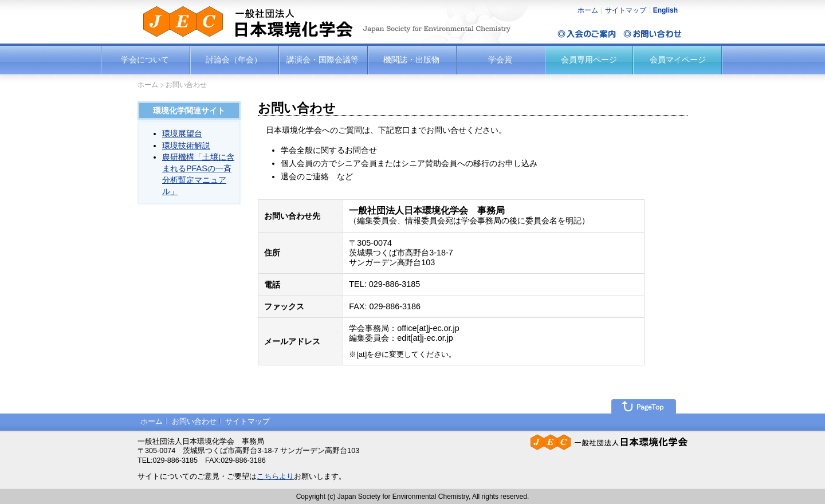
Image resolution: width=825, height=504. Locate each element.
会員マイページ (678, 60)
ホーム (588, 10)
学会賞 (500, 60)
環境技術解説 (186, 145)
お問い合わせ (194, 422)
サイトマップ (626, 10)
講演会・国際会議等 (323, 60)
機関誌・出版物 (411, 60)
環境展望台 (182, 133)
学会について (145, 60)
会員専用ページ (589, 60)
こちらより (275, 477)
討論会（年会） (234, 60)
